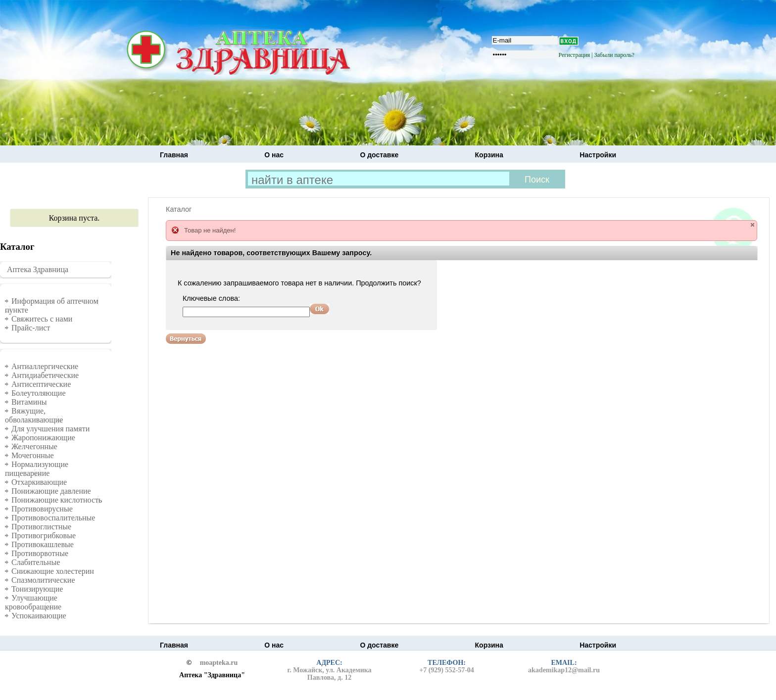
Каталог (179, 209)
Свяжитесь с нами (42, 319)
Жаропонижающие (43, 438)
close (752, 225)
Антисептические (41, 384)
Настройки (598, 155)
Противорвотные (40, 553)
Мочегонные (33, 455)
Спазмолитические (43, 580)
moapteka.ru (219, 663)
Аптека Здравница (38, 269)
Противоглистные (41, 527)
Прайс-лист (31, 328)
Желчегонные (34, 446)
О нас (274, 155)
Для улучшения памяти (50, 429)
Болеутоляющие (39, 393)
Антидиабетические (45, 375)
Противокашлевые (43, 544)
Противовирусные (42, 509)
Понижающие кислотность (57, 500)
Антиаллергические (45, 366)
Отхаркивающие (39, 482)
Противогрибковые (44, 536)
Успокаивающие (39, 616)
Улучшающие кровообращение (33, 602)
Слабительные (36, 562)
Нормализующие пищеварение (37, 469)
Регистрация (575, 55)
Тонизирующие (37, 589)
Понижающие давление (51, 491)
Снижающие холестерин (53, 571)
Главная (174, 155)
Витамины (29, 402)
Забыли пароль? (614, 55)
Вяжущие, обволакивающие (34, 415)
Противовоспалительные (53, 518)
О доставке (379, 155)
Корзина (489, 155)
